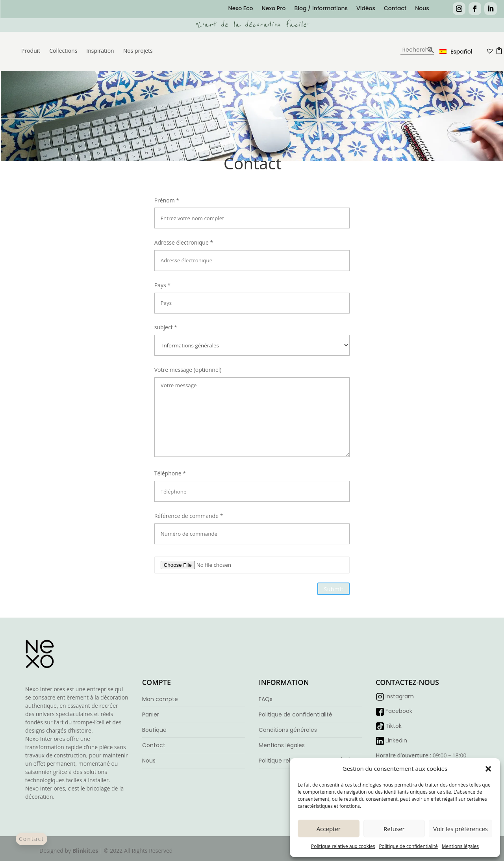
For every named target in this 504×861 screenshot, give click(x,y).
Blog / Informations (321, 9)
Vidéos (366, 9)
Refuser (394, 829)
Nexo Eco (241, 9)
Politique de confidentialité (408, 846)
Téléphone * (252, 482)
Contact (395, 9)
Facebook (399, 711)
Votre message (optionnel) (252, 412)
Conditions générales (288, 730)
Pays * (252, 294)
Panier (151, 714)
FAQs (266, 699)
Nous (422, 9)
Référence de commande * (252, 525)
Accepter (329, 829)
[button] (488, 769)
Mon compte (160, 699)
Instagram (400, 696)
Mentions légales (460, 846)
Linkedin (396, 740)
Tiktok (394, 726)
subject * (252, 336)
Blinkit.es (85, 851)
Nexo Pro (274, 9)
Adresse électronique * (252, 251)
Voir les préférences (460, 829)
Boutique (154, 730)
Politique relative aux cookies (343, 846)
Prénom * (252, 209)
